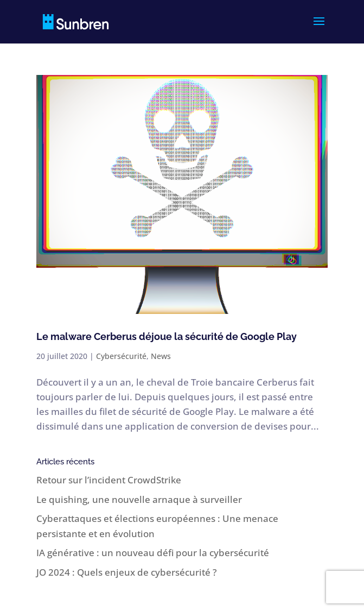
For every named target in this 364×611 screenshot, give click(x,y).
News (161, 356)
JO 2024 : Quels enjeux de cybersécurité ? (127, 572)
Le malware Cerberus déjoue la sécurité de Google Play (167, 336)
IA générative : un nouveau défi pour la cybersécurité (153, 553)
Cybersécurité (121, 356)
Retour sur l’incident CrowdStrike (109, 480)
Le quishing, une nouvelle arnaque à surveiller (139, 499)
